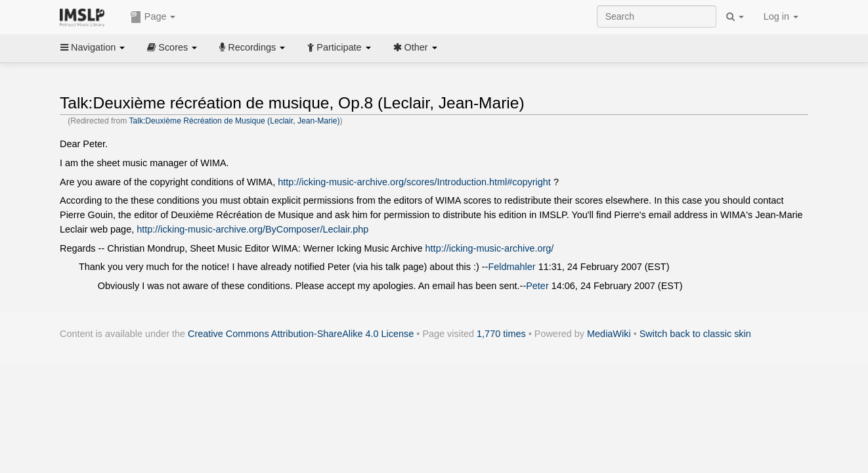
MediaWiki (609, 334)
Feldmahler (511, 267)
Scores (172, 47)
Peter (537, 286)
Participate (339, 47)
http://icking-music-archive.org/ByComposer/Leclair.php (252, 229)
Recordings (252, 47)
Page (153, 17)
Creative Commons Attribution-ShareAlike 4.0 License (301, 334)
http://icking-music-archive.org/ (490, 248)
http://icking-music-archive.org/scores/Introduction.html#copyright (414, 182)
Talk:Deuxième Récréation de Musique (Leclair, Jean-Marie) (234, 121)
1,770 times (501, 334)
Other (415, 47)
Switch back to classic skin (695, 334)
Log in (781, 16)
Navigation (93, 47)
